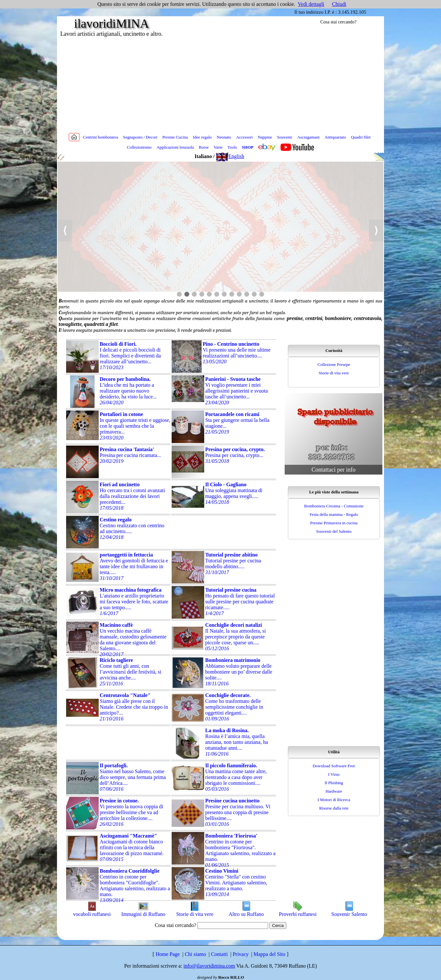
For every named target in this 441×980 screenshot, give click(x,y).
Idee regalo (202, 137)
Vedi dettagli (311, 4)
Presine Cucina (175, 137)
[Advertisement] (221, 85)
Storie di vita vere (334, 373)
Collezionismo (139, 147)
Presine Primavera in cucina (334, 523)
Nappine (265, 137)
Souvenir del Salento (334, 531)
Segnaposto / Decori (140, 137)
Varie (218, 147)
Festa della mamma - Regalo (334, 514)
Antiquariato (335, 137)
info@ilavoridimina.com (209, 966)
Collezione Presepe (334, 364)
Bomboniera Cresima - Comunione (334, 506)
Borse (204, 147)
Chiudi (339, 4)
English (230, 156)
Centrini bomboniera (101, 137)
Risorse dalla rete (334, 808)
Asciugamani (309, 137)
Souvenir (285, 137)
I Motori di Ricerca (334, 800)
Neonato (224, 137)
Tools (232, 147)
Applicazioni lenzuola (175, 147)
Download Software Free (334, 766)
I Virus (334, 774)
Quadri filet (361, 137)
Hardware (334, 791)
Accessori (244, 137)
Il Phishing (334, 783)
